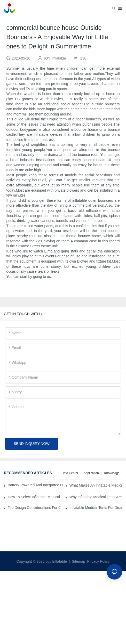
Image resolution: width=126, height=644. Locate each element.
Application (91, 473)
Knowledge (112, 473)
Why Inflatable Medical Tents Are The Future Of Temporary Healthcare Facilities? (96, 497)
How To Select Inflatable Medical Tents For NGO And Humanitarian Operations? (34, 497)
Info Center (71, 473)
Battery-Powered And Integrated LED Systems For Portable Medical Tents (36, 485)
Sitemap (78, 561)
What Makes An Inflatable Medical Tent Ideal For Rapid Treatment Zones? (96, 485)
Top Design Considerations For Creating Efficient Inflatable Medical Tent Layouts (34, 508)
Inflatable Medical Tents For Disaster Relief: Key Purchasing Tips (96, 508)
